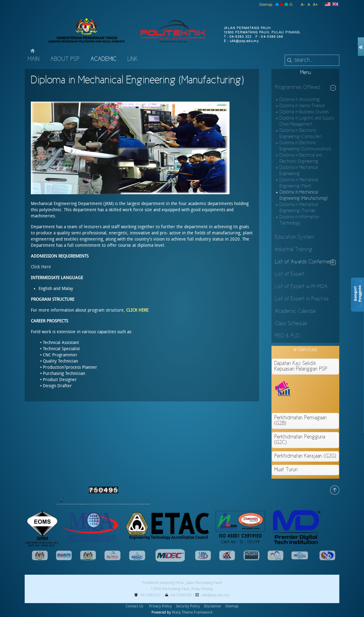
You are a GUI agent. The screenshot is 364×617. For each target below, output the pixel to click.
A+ (315, 5)
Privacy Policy (160, 606)
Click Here (41, 267)
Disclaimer (213, 606)
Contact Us (134, 606)
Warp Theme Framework (192, 612)
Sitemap (266, 5)
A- (303, 5)
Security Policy (188, 606)
